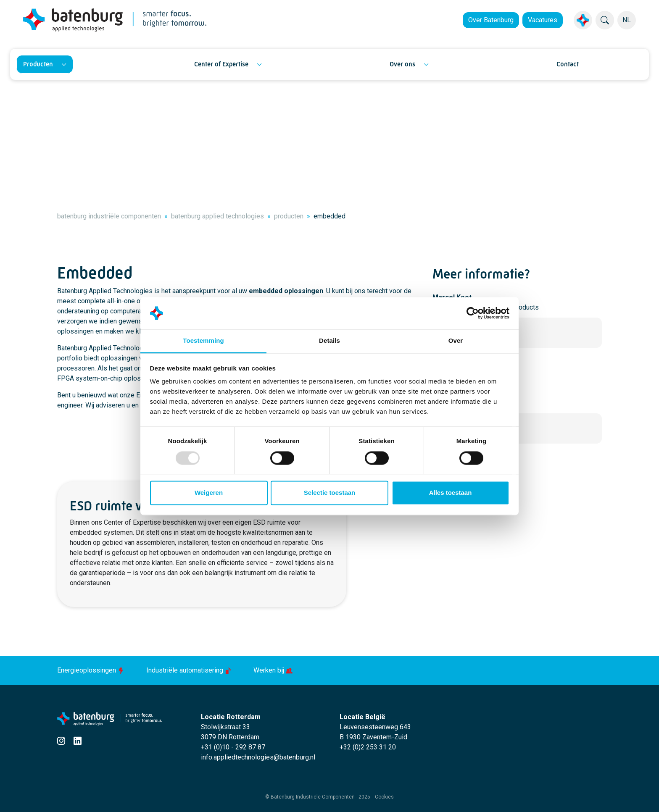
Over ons (402, 64)
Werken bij (273, 670)
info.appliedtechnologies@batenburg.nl (258, 757)
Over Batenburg (491, 20)
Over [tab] (456, 341)
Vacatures (543, 20)
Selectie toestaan (330, 493)
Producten (38, 64)
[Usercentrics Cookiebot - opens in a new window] (473, 313)
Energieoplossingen (92, 670)
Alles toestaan (451, 493)
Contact (568, 64)
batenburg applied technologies (217, 216)
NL (627, 20)
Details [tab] (329, 341)
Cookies (384, 797)
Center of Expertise (221, 64)
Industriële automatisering (190, 670)
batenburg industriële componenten (109, 216)
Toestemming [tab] (203, 341)
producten (289, 216)
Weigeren (209, 493)
